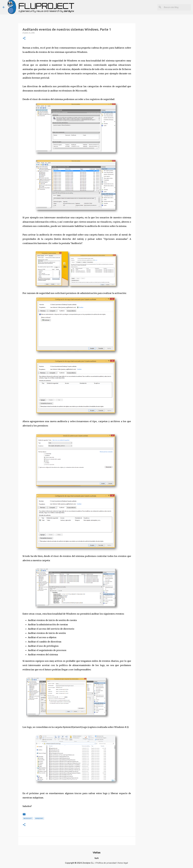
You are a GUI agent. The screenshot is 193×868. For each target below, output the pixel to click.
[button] (24, 38)
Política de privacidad (106, 863)
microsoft (28, 818)
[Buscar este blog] (177, 7)
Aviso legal (123, 863)
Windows (39, 818)
